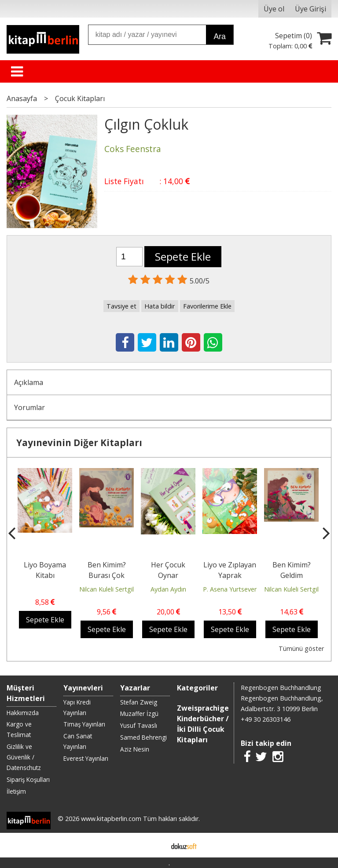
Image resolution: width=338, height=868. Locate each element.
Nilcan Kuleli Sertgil (107, 589)
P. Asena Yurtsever (230, 589)
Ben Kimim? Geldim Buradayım (292, 575)
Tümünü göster (301, 648)
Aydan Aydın (168, 589)
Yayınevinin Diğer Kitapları (79, 443)
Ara (219, 36)
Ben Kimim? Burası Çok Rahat (107, 575)
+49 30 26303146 (266, 719)
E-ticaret (155, 845)
